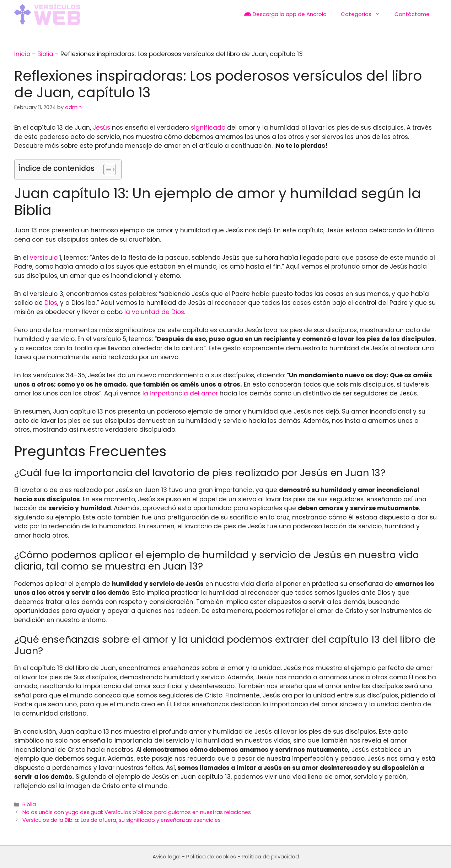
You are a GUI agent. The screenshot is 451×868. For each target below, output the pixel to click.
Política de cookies (211, 856)
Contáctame (412, 14)
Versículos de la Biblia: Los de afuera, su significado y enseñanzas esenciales (122, 820)
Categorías (364, 14)
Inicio (22, 54)
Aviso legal (167, 856)
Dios (51, 303)
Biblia (45, 54)
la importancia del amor (180, 393)
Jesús (101, 128)
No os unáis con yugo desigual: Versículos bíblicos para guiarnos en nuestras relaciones (137, 812)
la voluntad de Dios (154, 312)
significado (208, 128)
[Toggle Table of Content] (106, 169)
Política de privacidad (270, 856)
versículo (44, 258)
